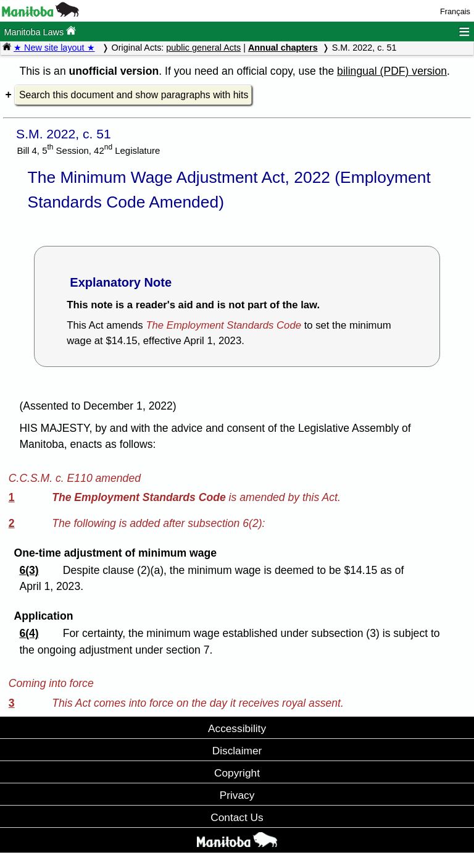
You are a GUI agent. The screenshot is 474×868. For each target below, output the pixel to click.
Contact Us (237, 817)
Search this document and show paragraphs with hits (134, 95)
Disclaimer (237, 751)
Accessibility (237, 728)
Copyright (237, 773)
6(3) (29, 570)
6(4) (29, 633)
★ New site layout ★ (54, 48)
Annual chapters (283, 48)
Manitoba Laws (40, 31)
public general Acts (203, 48)
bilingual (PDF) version (392, 71)
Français (455, 11)
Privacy (237, 795)
